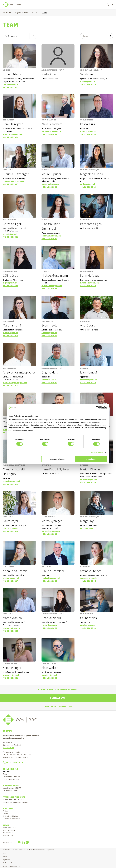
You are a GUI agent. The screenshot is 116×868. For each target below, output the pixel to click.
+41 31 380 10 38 (11, 531)
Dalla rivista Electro (11, 791)
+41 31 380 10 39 (49, 678)
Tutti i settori (11, 36)
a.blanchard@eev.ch (51, 131)
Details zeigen (97, 452)
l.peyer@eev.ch (10, 528)
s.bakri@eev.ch (87, 81)
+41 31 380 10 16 (88, 84)
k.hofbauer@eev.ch (89, 283)
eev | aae (35, 13)
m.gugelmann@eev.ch (52, 286)
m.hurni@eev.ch (10, 333)
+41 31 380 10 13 (49, 288)
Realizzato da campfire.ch (12, 866)
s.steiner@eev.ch (88, 578)
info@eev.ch (8, 748)
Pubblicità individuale (11, 819)
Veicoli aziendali (9, 828)
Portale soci (58, 698)
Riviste (6, 811)
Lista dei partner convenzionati (15, 802)
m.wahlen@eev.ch (11, 628)
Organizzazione (21, 13)
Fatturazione (8, 835)
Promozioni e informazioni (13, 799)
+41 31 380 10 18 (11, 336)
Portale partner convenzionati (58, 689)
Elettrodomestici (11, 785)
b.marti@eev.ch (49, 380)
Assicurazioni (8, 833)
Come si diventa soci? (11, 779)
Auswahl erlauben (58, 459)
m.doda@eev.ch (88, 184)
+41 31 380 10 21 (11, 237)
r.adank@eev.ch (10, 84)
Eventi (5, 774)
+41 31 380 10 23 (88, 628)
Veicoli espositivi (9, 830)
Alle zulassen (91, 459)
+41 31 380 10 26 (49, 628)
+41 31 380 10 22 (11, 87)
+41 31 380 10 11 (49, 134)
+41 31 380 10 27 (11, 184)
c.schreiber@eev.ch (51, 578)
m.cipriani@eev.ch (50, 184)
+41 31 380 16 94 (88, 581)
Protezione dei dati (9, 863)
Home (7, 13)
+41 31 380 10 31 (11, 678)
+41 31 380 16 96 (49, 336)
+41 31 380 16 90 (11, 286)
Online (5, 814)
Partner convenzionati (14, 797)
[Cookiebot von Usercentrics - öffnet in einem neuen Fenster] (98, 408)
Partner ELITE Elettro (11, 777)
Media (5, 856)
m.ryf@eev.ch (87, 528)
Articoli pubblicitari (11, 816)
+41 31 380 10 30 (11, 137)
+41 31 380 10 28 (11, 385)
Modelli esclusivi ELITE (12, 788)
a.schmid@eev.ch (11, 578)
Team (45, 13)
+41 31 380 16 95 (88, 134)
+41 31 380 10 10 (49, 383)
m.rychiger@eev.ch (51, 531)
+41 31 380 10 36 (49, 187)
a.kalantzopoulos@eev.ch (15, 383)
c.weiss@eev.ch (88, 625)
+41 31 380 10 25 (49, 581)
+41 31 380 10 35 (11, 631)
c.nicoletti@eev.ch (12, 481)
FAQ (4, 853)
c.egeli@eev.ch (10, 234)
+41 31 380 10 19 (88, 187)
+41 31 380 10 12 (88, 383)
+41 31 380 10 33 (49, 534)
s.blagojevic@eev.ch (13, 134)
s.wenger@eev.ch (11, 675)
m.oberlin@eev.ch (89, 479)
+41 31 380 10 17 (11, 581)
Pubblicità (8, 808)
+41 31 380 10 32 (88, 286)
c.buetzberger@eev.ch (14, 181)
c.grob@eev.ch (10, 283)
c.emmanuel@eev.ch (51, 236)
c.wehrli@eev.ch (49, 625)
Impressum (7, 860)
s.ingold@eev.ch (49, 333)
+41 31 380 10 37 (49, 239)
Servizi (6, 825)
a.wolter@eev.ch (49, 675)
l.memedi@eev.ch (88, 380)
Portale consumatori (58, 706)
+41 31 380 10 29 (88, 482)
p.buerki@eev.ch (88, 131)
